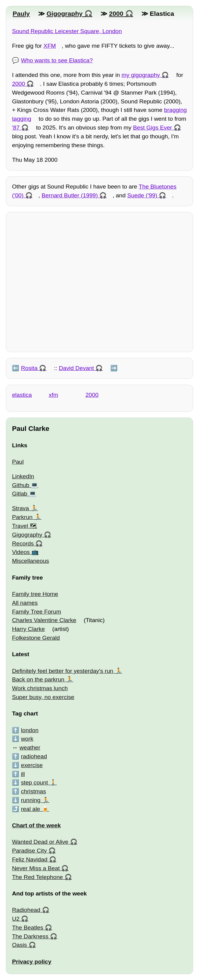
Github (21, 485)
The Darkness (30, 936)
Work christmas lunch (40, 688)
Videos (21, 552)
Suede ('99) (142, 195)
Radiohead (26, 910)
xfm (53, 395)
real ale (31, 809)
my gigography (141, 75)
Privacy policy (32, 962)
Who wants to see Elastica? (57, 60)
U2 (16, 919)
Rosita (29, 368)
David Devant (76, 368)
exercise (32, 765)
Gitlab (20, 494)
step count (35, 783)
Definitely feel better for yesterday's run (62, 671)
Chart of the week (36, 825)
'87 (16, 128)
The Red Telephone (37, 877)
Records (23, 544)
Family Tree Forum (36, 612)
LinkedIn (23, 476)
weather (30, 748)
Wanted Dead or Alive (40, 842)
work (27, 739)
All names (25, 603)
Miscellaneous (30, 561)
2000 (116, 14)
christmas (34, 791)
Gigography (65, 14)
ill (23, 774)
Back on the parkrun (38, 679)
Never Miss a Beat (36, 868)
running (31, 800)
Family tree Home (35, 594)
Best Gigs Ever (153, 128)
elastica (22, 395)
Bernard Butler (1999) (70, 195)
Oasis (19, 945)
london (30, 730)
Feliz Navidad (30, 859)
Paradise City (29, 851)
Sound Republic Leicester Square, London (67, 31)
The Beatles (27, 928)
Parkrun (22, 517)
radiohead (34, 756)
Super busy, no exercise (43, 697)
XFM (50, 46)
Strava (20, 508)
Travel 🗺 (24, 526)
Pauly (21, 14)
